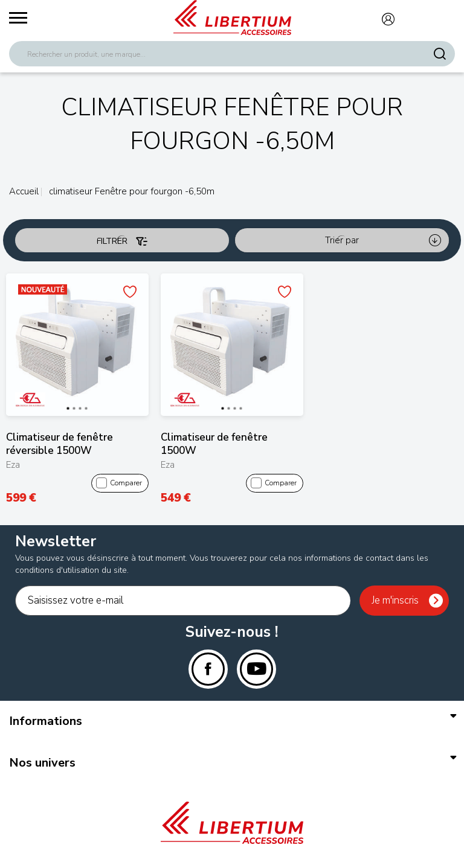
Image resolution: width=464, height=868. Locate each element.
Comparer (119, 483)
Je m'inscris (395, 600)
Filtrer (122, 241)
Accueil (24, 191)
